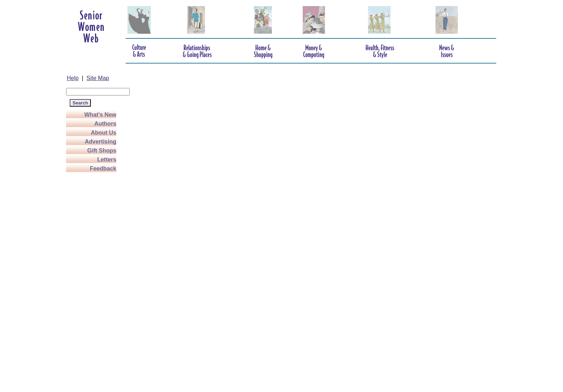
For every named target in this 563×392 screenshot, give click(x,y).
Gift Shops (102, 151)
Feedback (103, 169)
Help (73, 78)
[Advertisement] (95, 281)
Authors (105, 124)
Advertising (101, 142)
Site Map (98, 78)
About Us (104, 133)
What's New (100, 115)
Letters (107, 160)
